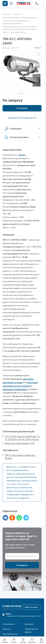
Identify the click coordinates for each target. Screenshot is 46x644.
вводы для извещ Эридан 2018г (20, 443)
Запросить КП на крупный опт (22, 118)
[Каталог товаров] (5, 3)
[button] (11, 3)
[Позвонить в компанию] (37, 3)
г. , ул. (23, 615)
